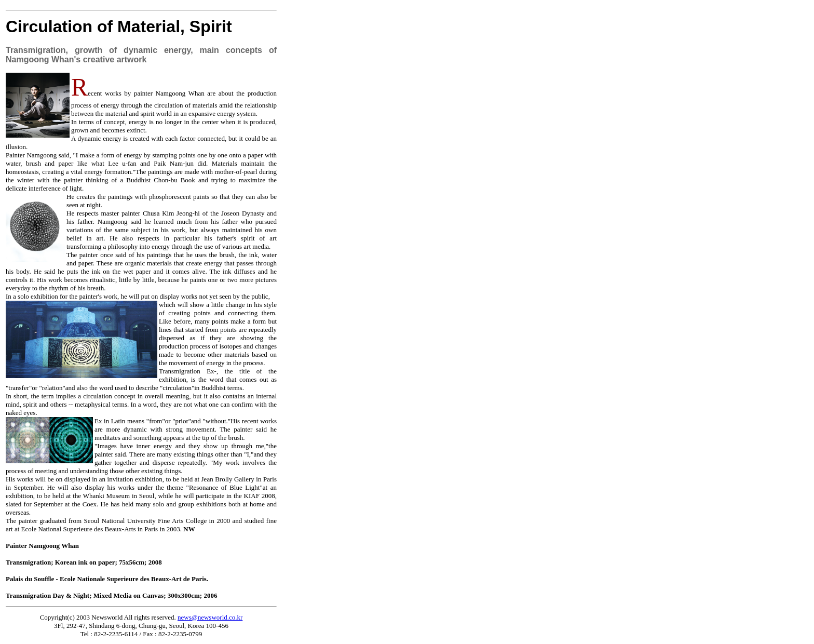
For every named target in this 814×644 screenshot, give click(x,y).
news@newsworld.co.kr (210, 617)
